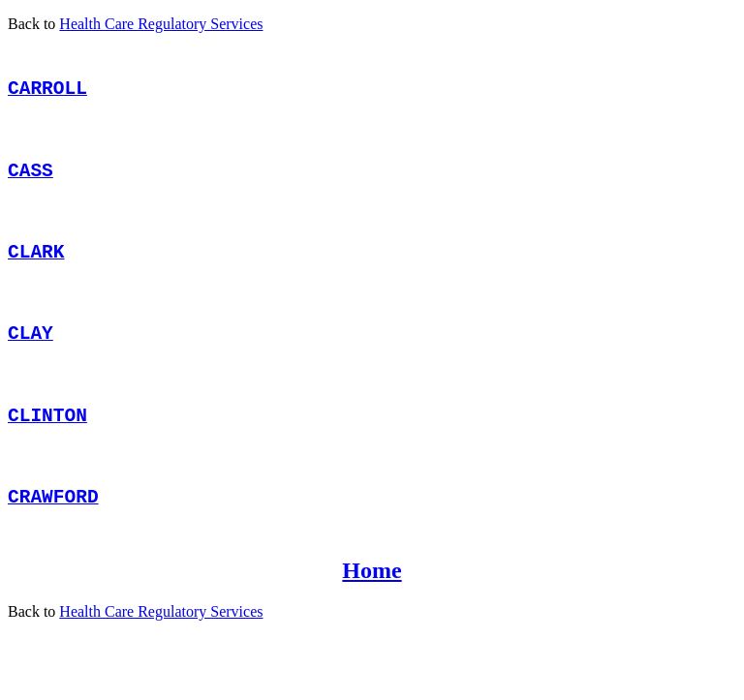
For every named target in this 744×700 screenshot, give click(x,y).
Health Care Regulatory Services (161, 24)
